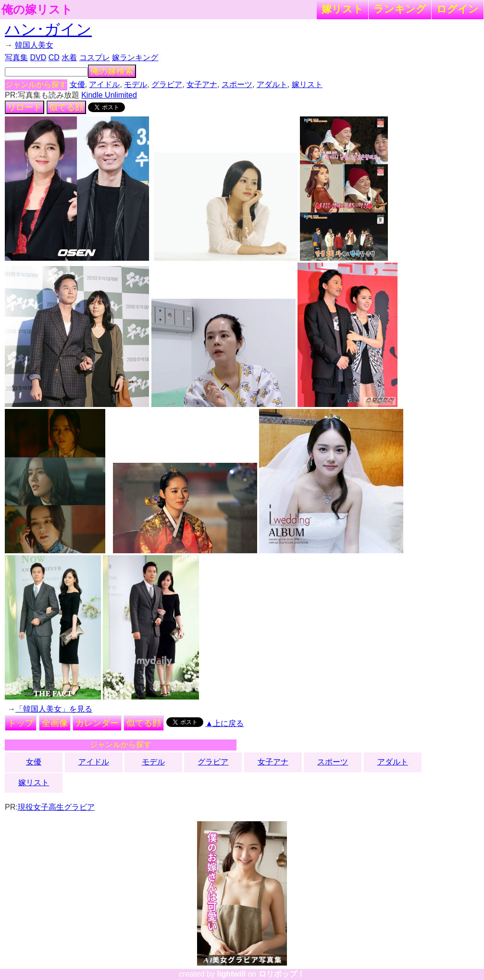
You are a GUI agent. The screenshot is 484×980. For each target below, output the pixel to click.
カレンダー (97, 723)
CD (54, 57)
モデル (136, 84)
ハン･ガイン (48, 29)
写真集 (16, 57)
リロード (25, 107)
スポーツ (237, 84)
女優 (77, 84)
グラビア (167, 84)
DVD (38, 57)
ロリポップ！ (282, 974)
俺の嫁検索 (112, 71)
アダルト (272, 84)
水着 (69, 57)
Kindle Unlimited (109, 95)
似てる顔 (66, 107)
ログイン (458, 9)
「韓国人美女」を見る (54, 709)
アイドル (104, 84)
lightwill (231, 974)
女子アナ (202, 84)
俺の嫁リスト (37, 10)
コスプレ (95, 57)
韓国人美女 (34, 45)
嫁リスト (342, 9)
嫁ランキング (135, 57)
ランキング (400, 9)
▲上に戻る (224, 723)
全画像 (55, 723)
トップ (21, 723)
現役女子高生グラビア (56, 807)
